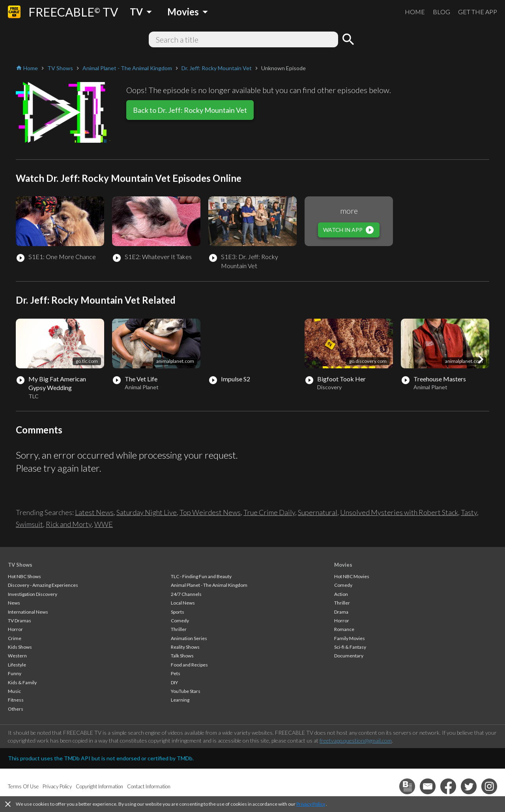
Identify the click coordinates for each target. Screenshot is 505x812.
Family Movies (350, 638)
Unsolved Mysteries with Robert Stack (399, 512)
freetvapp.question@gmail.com (356, 740)
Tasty (469, 512)
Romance (344, 629)
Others (16, 709)
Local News (183, 603)
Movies (343, 565)
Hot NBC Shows (24, 576)
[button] (481, 359)
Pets (176, 673)
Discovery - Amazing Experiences (43, 585)
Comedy (180, 621)
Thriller (179, 629)
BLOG (441, 12)
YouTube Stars (186, 691)
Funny (15, 673)
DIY (174, 682)
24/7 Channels (186, 594)
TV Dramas (20, 621)
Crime (15, 638)
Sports (178, 612)
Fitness (16, 700)
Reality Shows (185, 647)
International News (28, 612)
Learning (180, 700)
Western (17, 656)
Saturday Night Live (147, 512)
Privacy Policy (311, 804)
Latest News (94, 512)
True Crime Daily (269, 512)
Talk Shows (182, 656)
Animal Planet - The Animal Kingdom (209, 585)
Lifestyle (17, 665)
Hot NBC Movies (352, 576)
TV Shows (20, 565)
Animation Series (189, 638)
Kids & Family (22, 682)
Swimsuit (29, 524)
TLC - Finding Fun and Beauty (201, 576)
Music (14, 691)
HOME (415, 12)
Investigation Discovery (33, 594)
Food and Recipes (189, 665)
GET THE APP (478, 12)
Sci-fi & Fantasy (350, 647)
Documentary (349, 656)
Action (341, 594)
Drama (341, 612)
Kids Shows (20, 647)
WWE (104, 524)
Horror (15, 629)
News (14, 603)
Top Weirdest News (210, 512)
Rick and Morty (69, 524)
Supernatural (318, 512)
